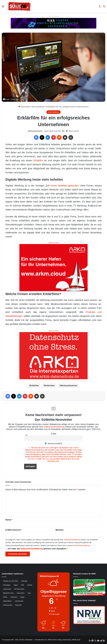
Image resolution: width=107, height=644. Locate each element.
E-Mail (53, 434)
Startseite (24, 107)
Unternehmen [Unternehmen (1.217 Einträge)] (19, 601)
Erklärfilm (38, 160)
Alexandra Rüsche (36, 131)
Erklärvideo (50, 386)
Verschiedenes (38, 107)
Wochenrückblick (53, 443)
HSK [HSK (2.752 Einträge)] (23, 585)
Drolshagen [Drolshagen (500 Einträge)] (7, 585)
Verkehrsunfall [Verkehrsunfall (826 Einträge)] (8, 605)
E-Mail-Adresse (14, 530)
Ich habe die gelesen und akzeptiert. (37, 549)
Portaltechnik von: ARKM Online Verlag (48, 640)
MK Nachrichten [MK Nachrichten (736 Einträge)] (19, 589)
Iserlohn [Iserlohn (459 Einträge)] (30, 585)
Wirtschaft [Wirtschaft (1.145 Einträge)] (18, 605)
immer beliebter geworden (64, 186)
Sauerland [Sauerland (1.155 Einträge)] (14, 597)
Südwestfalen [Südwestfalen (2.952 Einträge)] (7, 601)
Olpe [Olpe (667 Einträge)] (29, 593)
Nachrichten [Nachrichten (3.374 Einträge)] (21, 593)
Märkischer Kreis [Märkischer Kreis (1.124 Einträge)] (8, 593)
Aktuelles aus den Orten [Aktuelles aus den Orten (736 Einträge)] (11, 581)
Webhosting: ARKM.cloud (71, 640)
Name (9, 520)
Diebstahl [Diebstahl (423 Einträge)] (24, 581)
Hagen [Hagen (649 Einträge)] (16, 585)
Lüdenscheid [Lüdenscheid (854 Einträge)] (7, 589)
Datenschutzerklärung (54, 427)
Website (59, 530)
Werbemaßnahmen (69, 386)
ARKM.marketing (53, 16)
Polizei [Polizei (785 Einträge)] (5, 597)
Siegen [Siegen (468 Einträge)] (22, 597)
